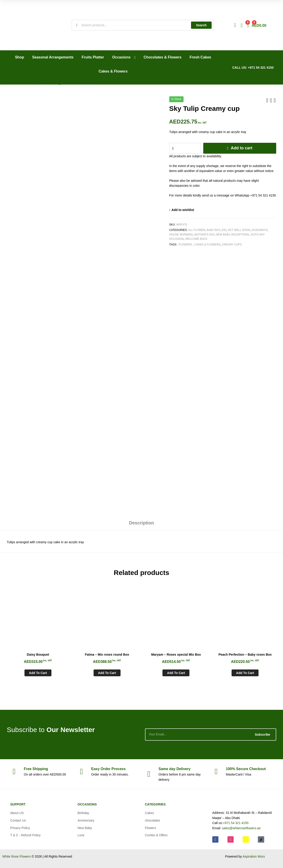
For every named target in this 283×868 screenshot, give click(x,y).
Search (201, 25)
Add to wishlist (183, 210)
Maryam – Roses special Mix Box (176, 655)
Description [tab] (141, 523)
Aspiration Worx (254, 856)
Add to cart (242, 148)
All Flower (197, 230)
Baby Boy (214, 230)
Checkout (246, 769)
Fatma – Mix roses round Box (107, 655)
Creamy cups (232, 245)
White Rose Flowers (16, 856)
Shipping (36, 769)
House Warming (181, 235)
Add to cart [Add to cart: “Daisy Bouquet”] (38, 673)
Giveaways (259, 230)
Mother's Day (204, 235)
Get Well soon (239, 230)
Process (108, 769)
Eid (224, 230)
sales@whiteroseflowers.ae (241, 828)
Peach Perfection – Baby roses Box (245, 655)
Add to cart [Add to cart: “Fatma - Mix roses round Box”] (107, 673)
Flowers (185, 245)
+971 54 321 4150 (236, 823)
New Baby (223, 235)
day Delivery (175, 769)
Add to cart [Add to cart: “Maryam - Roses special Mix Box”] (176, 673)
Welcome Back (196, 239)
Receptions (240, 235)
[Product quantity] (185, 148)
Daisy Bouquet (38, 655)
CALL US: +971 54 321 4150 (253, 68)
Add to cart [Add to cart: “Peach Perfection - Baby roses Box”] (245, 673)
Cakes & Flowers (207, 245)
